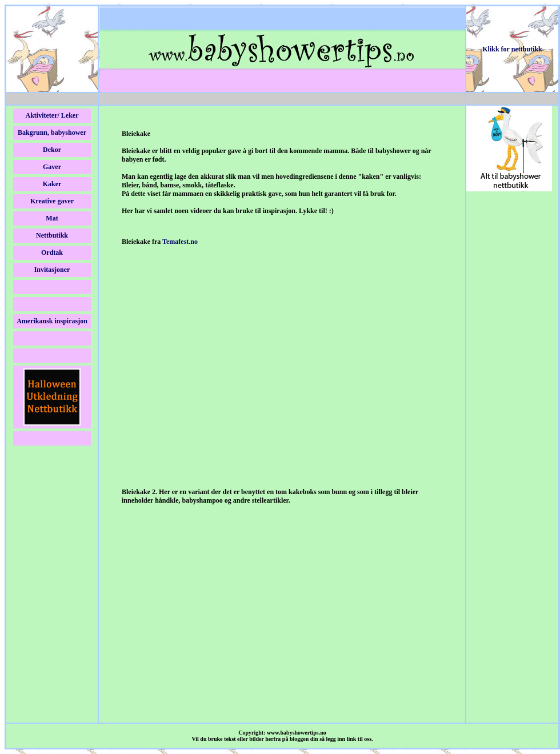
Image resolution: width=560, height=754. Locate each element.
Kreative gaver (52, 201)
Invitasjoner (52, 270)
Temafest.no (180, 242)
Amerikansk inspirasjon (52, 321)
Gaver (52, 167)
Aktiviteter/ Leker (52, 115)
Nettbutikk (52, 235)
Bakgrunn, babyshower (52, 133)
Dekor (52, 150)
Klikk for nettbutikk (512, 49)
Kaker (52, 184)
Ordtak (52, 252)
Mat (52, 218)
